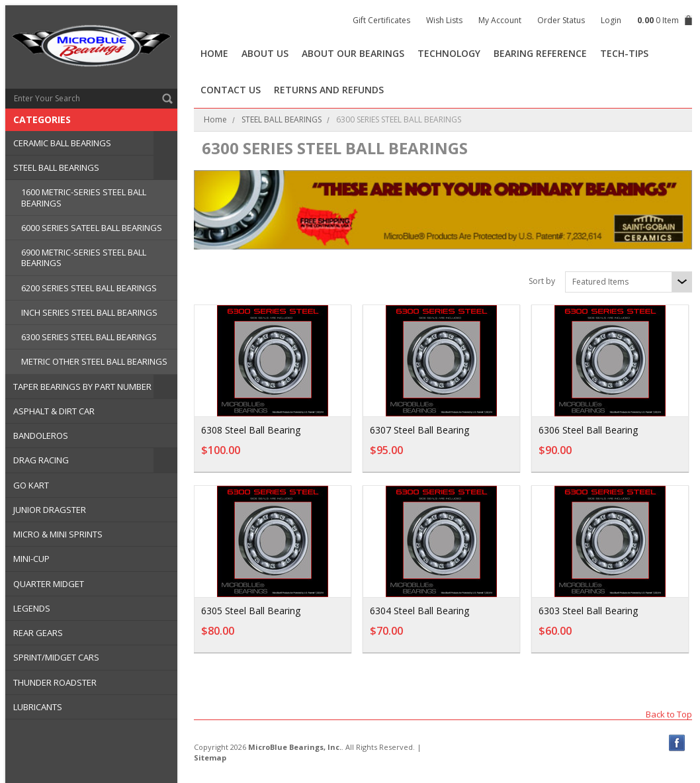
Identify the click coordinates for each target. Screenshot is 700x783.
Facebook (677, 743)
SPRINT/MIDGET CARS (56, 657)
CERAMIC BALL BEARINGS (62, 143)
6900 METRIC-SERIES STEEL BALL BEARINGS (84, 257)
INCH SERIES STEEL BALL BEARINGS (89, 312)
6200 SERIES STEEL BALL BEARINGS (89, 288)
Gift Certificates (381, 20)
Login (611, 20)
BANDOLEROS (41, 436)
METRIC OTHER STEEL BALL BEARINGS (94, 361)
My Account (500, 20)
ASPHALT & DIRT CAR (54, 411)
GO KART (31, 485)
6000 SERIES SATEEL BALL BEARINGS (92, 228)
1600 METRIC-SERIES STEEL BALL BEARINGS (84, 197)
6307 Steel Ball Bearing (419, 430)
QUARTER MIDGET (49, 584)
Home (215, 119)
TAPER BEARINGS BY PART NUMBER (82, 387)
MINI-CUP (31, 559)
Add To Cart (306, 457)
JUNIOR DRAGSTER (50, 510)
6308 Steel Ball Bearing (251, 430)
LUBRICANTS (38, 707)
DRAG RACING (41, 460)
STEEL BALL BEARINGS (56, 167)
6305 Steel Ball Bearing (251, 611)
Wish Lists (444, 20)
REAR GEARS (38, 633)
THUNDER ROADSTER (55, 682)
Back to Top (669, 714)
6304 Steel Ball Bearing (419, 611)
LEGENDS (32, 608)
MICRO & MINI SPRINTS (58, 534)
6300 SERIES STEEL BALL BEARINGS (89, 337)
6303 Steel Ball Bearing (588, 611)
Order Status (561, 20)
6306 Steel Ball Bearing (588, 430)
